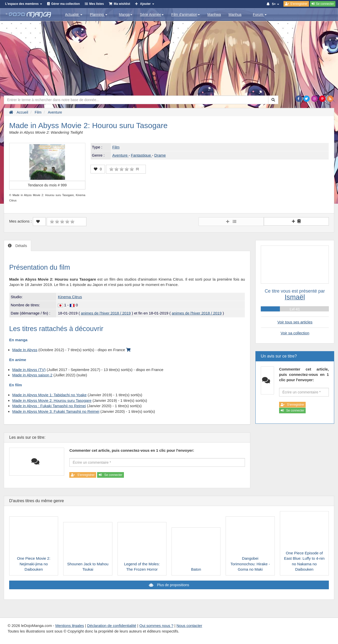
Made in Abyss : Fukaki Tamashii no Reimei (49, 406)
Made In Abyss (25, 350)
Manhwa (214, 15)
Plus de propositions (173, 585)
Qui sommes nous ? (156, 626)
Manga (126, 15)
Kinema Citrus (70, 297)
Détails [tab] (21, 246)
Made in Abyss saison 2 (32, 375)
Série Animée (152, 15)
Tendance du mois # (47, 185)
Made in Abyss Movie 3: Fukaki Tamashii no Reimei (56, 411)
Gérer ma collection (66, 4)
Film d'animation (186, 15)
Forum (260, 15)
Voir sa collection (295, 333)
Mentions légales (70, 626)
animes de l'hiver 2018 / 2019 (106, 313)
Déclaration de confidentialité (112, 626)
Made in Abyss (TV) (29, 370)
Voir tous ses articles (295, 322)
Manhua (235, 15)
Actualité (74, 15)
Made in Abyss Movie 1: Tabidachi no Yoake (49, 395)
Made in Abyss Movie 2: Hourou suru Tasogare (52, 400)
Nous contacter (189, 626)
